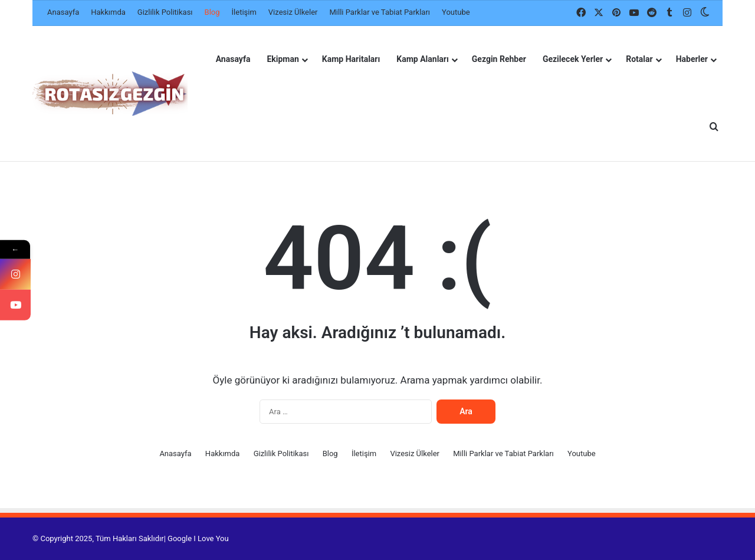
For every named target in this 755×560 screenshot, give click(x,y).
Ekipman (283, 59)
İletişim (244, 12)
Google (180, 538)
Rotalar (639, 59)
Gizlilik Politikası (165, 12)
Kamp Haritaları (351, 59)
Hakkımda (108, 12)
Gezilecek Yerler (573, 59)
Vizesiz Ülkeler (293, 12)
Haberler (692, 59)
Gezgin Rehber (499, 59)
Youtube (456, 12)
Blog (212, 12)
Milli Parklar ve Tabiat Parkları (380, 12)
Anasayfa (63, 12)
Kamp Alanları (422, 59)
